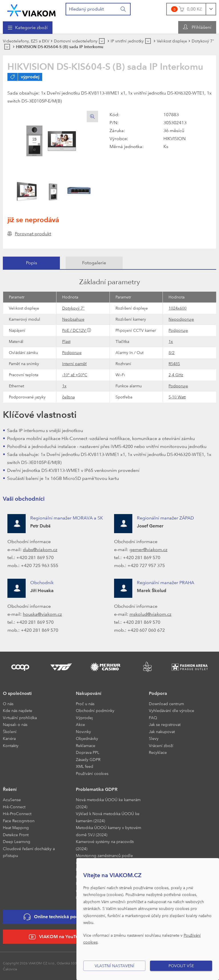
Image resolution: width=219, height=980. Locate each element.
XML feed (85, 766)
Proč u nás (85, 704)
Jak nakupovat (162, 732)
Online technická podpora (56, 917)
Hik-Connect (14, 807)
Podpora (158, 693)
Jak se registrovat (165, 724)
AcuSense (12, 800)
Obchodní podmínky (95, 710)
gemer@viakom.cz (148, 550)
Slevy (154, 738)
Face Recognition (19, 821)
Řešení (10, 789)
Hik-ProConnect (17, 814)
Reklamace (86, 745)
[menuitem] (28, 28)
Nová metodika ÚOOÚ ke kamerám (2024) (108, 803)
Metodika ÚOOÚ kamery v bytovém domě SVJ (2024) (109, 831)
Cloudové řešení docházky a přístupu (29, 852)
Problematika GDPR (97, 789)
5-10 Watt (177, 397)
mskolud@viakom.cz (150, 614)
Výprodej (84, 718)
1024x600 (178, 308)
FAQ (153, 718)
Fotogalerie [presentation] (94, 263)
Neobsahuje (73, 319)
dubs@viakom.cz (40, 550)
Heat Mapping (16, 827)
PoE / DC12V (75, 330)
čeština (68, 397)
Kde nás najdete (18, 710)
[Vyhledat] (123, 9)
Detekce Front (16, 835)
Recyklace (158, 752)
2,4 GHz (176, 375)
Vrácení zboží (161, 745)
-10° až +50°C (75, 375)
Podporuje (178, 330)
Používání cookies (92, 773)
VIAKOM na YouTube (56, 937)
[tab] (31, 263)
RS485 (174, 364)
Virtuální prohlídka (20, 718)
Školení (10, 732)
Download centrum (166, 704)
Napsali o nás (15, 724)
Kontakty (11, 745)
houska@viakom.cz (42, 614)
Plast (66, 341)
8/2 (172, 352)
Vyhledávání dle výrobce (172, 710)
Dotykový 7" (73, 308)
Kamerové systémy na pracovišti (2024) (105, 845)
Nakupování (89, 693)
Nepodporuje (181, 319)
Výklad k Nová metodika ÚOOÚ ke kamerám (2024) (108, 817)
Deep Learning (17, 841)
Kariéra (9, 738)
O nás (8, 704)
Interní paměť (74, 364)
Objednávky (87, 738)
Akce (80, 724)
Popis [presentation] (32, 263)
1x (171, 341)
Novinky (83, 732)
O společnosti (17, 693)
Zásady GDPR (88, 759)
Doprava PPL (88, 752)
